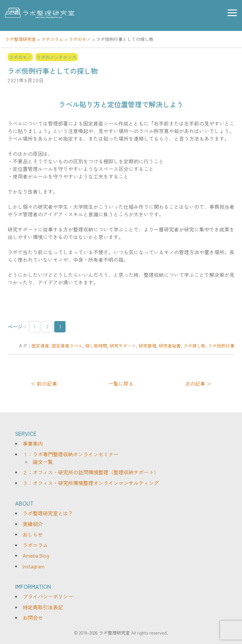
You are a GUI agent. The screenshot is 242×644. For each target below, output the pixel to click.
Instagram (34, 566)
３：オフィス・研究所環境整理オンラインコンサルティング (91, 483)
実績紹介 (33, 524)
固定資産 (40, 346)
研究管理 (147, 346)
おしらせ (33, 534)
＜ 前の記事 (44, 383)
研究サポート (123, 346)
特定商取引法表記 (43, 607)
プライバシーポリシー (48, 596)
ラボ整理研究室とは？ (48, 513)
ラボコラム (35, 545)
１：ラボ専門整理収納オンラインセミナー (71, 454)
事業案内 (33, 443)
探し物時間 (96, 346)
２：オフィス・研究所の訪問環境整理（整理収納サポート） (91, 472)
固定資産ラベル (67, 346)
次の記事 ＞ (198, 383)
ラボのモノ (20, 57)
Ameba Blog (36, 555)
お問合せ (33, 618)
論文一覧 (43, 462)
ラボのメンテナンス (56, 57)
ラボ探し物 (194, 346)
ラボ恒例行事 (221, 346)
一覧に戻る (121, 383)
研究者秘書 (170, 346)
